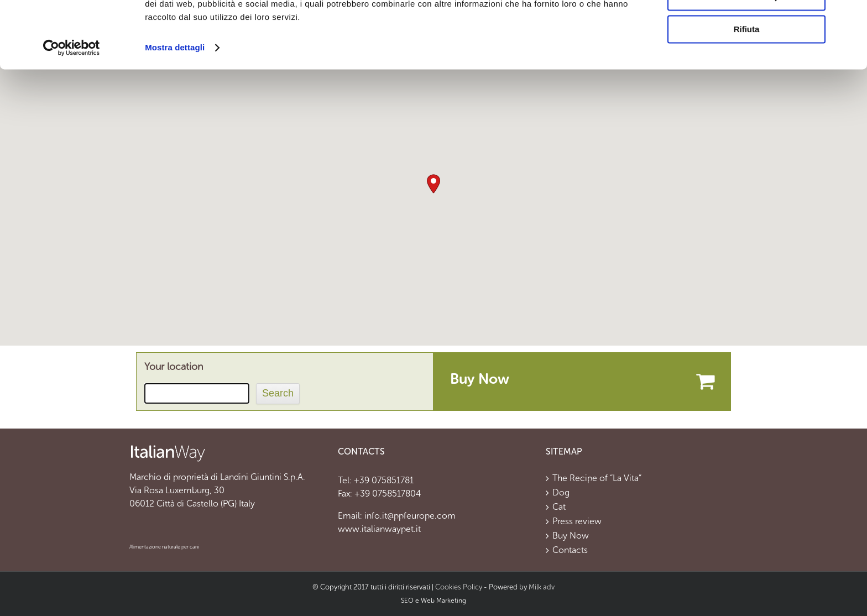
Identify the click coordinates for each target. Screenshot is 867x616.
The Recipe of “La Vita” (597, 478)
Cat (559, 507)
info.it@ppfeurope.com (410, 516)
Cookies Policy (459, 587)
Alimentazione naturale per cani (164, 547)
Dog (561, 493)
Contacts (570, 550)
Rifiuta (747, 92)
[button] (433, 184)
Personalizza (747, 60)
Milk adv (542, 587)
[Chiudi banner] (850, 17)
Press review (577, 521)
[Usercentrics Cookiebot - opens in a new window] (72, 111)
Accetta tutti (747, 27)
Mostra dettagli (175, 110)
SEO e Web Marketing (433, 601)
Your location (174, 367)
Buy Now (571, 536)
